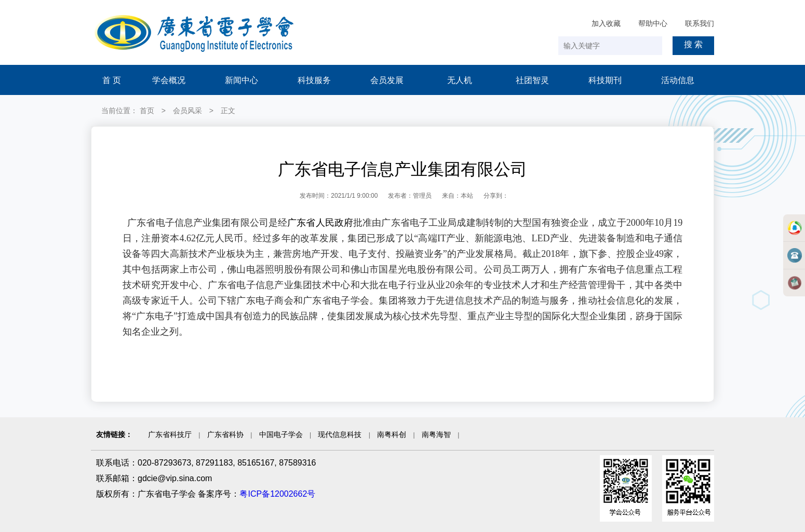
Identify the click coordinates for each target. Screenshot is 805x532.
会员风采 (187, 111)
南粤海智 (436, 434)
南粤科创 (392, 434)
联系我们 (700, 23)
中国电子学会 (281, 434)
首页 (147, 111)
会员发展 (387, 80)
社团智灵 (532, 80)
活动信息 (678, 80)
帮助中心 (653, 23)
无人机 (460, 80)
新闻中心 (242, 80)
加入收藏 (606, 23)
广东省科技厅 (170, 434)
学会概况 (169, 80)
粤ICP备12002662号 (277, 494)
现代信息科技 (340, 434)
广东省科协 (225, 434)
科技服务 (314, 80)
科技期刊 (605, 80)
